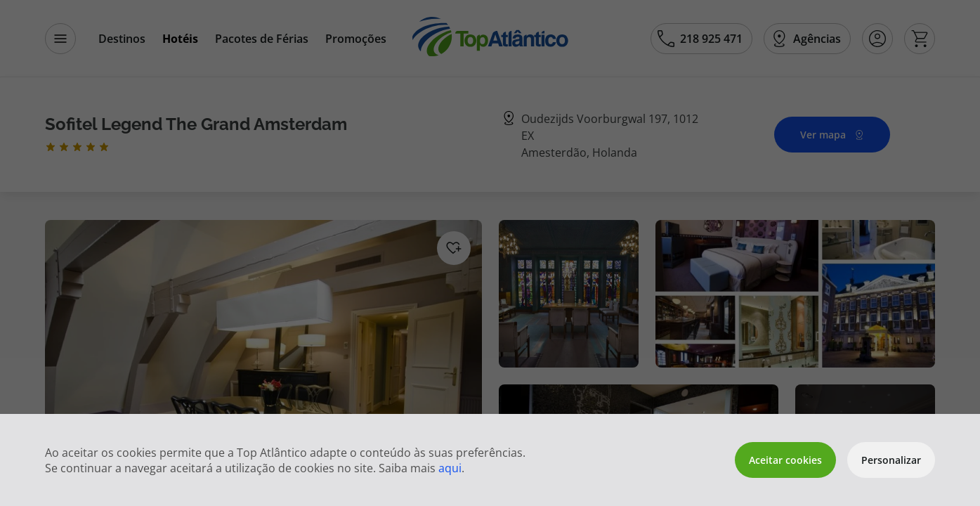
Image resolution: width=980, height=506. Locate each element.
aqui (450, 468)
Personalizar (891, 460)
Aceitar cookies (785, 460)
